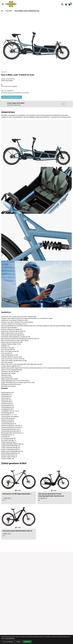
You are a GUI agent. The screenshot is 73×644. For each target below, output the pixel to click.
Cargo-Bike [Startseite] (9, 11)
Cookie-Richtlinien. (10, 638)
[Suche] (62, 4)
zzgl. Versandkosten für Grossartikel (20, 93)
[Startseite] (2, 11)
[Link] (3, 4)
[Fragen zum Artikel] (36, 104)
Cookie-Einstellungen (8, 642)
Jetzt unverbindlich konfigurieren (12, 97)
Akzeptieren (27, 642)
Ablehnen (19, 642)
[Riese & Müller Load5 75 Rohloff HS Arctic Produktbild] (36, 38)
